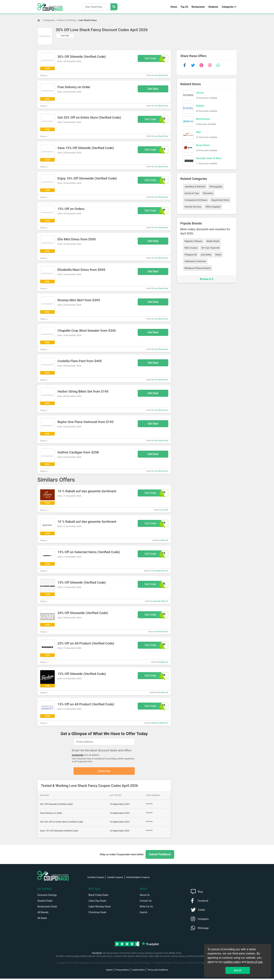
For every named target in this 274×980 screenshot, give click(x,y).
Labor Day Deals (97, 902)
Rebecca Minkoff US (160, 723)
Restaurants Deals (47, 908)
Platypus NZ (191, 255)
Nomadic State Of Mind (209, 158)
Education (208, 193)
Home (174, 7)
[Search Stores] (114, 7)
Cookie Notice (138, 971)
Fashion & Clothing (66, 20)
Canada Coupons (115, 879)
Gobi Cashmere (162, 632)
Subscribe (104, 772)
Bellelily (200, 106)
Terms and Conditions (158, 971)
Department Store (220, 200)
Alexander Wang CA (160, 601)
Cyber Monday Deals (100, 908)
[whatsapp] (218, 65)
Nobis (218, 255)
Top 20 (184, 7)
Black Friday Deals (99, 896)
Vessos (200, 93)
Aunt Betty (206, 255)
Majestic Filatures (193, 241)
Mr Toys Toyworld (210, 248)
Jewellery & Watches (195, 187)
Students (213, 7)
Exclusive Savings (47, 896)
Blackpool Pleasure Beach (198, 268)
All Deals (42, 919)
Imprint (143, 914)
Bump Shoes (203, 145)
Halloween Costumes (195, 261)
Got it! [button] (238, 970)
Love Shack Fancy (88, 20)
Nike (199, 132)
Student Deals (45, 902)
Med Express (203, 119)
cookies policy (232, 962)
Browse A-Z (207, 279)
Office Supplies (213, 207)
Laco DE (165, 510)
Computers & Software (196, 200)
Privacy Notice (122, 971)
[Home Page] (40, 20)
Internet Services (193, 207)
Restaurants (198, 7)
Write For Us (146, 908)
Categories (228, 7)
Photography (216, 187)
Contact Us (146, 902)
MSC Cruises (191, 248)
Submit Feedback (160, 856)
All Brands (43, 914)
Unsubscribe (78, 755)
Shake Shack (213, 241)
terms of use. (255, 962)
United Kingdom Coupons (138, 879)
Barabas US (164, 662)
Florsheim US (163, 692)
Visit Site (65, 36)
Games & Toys (192, 193)
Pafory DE (164, 540)
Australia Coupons (96, 879)
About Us (145, 896)
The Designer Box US (160, 571)
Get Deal (153, 89)
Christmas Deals (98, 914)
